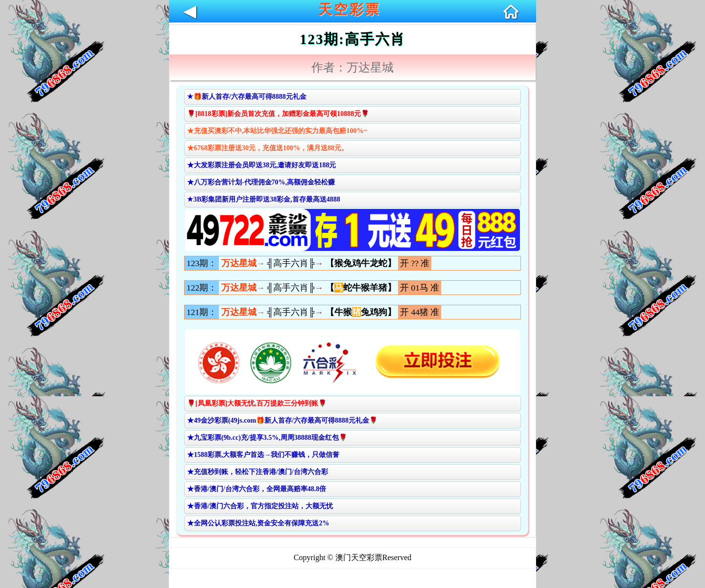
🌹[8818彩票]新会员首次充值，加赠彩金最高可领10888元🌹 (278, 114)
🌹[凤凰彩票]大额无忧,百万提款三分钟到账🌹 (257, 403)
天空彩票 (350, 10)
